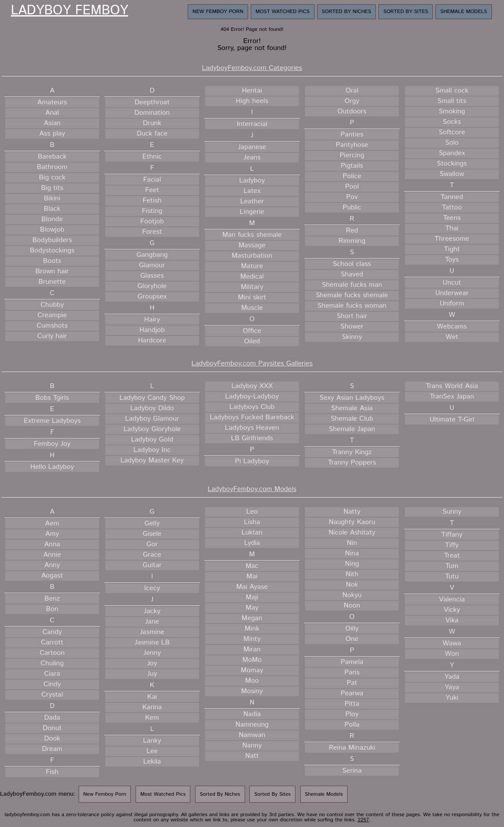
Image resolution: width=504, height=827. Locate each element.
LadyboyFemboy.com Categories (252, 68)
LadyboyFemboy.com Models (252, 489)
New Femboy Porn (218, 12)
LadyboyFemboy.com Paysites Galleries (252, 364)
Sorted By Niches (347, 12)
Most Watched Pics (283, 12)
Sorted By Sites (406, 12)
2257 (363, 820)
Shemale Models (464, 12)
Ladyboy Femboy (70, 11)
